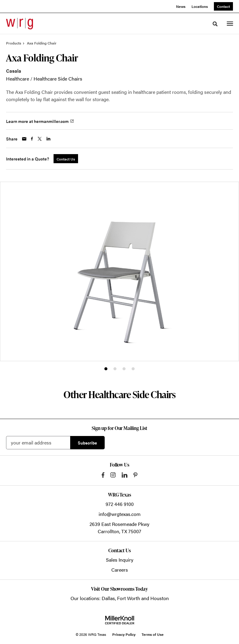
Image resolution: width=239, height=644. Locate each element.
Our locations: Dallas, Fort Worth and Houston (120, 598)
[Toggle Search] (215, 24)
